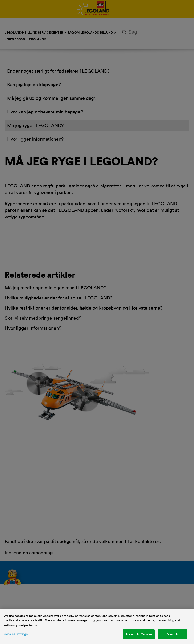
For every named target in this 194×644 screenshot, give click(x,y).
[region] (97, 626)
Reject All (172, 634)
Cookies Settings (16, 634)
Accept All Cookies (139, 634)
